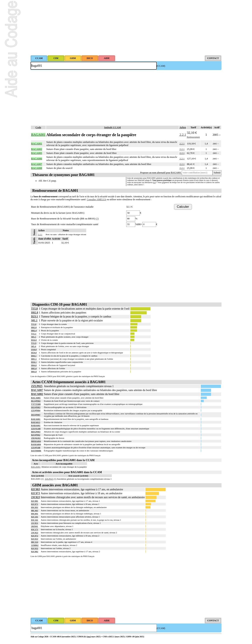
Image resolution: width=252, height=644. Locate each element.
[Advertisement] (126, 28)
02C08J (36, 489)
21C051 (35, 523)
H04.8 (34, 365)
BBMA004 (36, 441)
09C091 (35, 514)
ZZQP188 (36, 447)
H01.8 (34, 372)
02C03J (35, 539)
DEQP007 (36, 415)
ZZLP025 (37, 386)
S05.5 (34, 337)
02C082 (35, 551)
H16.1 (34, 362)
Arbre (183, 127)
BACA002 (37, 394)
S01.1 (34, 321)
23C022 (35, 533)
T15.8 (34, 309)
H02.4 (34, 330)
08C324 (35, 542)
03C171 (35, 529)
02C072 (35, 536)
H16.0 (34, 340)
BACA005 (36, 398)
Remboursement (193, 137)
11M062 (35, 545)
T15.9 (34, 343)
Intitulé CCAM (113, 127)
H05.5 (34, 359)
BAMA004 (36, 444)
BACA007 (37, 390)
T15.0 (34, 324)
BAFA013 (36, 422)
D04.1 (34, 356)
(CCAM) (161, 66)
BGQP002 (36, 401)
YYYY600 (36, 404)
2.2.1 (183, 135)
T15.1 (34, 334)
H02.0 (34, 327)
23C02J (36, 497)
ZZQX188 (36, 429)
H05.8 (34, 368)
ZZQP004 (36, 410)
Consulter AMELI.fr (96, 199)
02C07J (36, 493)
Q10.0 (34, 349)
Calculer (183, 207)
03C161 (35, 520)
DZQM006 (36, 451)
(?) (97, 219)
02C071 (35, 504)
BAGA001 (36, 467)
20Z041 (35, 526)
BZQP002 (36, 435)
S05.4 (34, 346)
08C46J (35, 510)
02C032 (35, 548)
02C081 (35, 501)
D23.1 (35, 317)
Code (38, 127)
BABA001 (36, 425)
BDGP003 (36, 432)
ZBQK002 (36, 438)
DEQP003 (36, 407)
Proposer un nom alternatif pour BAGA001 (161, 173)
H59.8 (34, 353)
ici (154, 182)
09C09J (35, 507)
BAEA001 (36, 419)
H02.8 (35, 313)
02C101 (35, 517)
